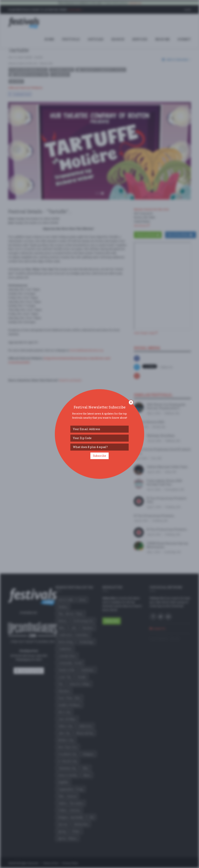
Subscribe (99, 456)
